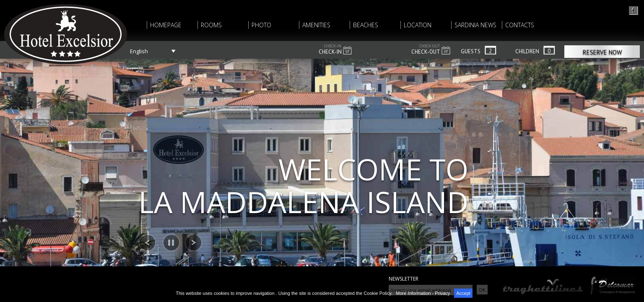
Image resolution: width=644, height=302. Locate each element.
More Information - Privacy (423, 293)
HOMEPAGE (166, 25)
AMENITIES (316, 25)
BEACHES (366, 25)
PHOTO (261, 25)
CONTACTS (520, 25)
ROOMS (211, 25)
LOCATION (418, 25)
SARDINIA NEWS (475, 25)
